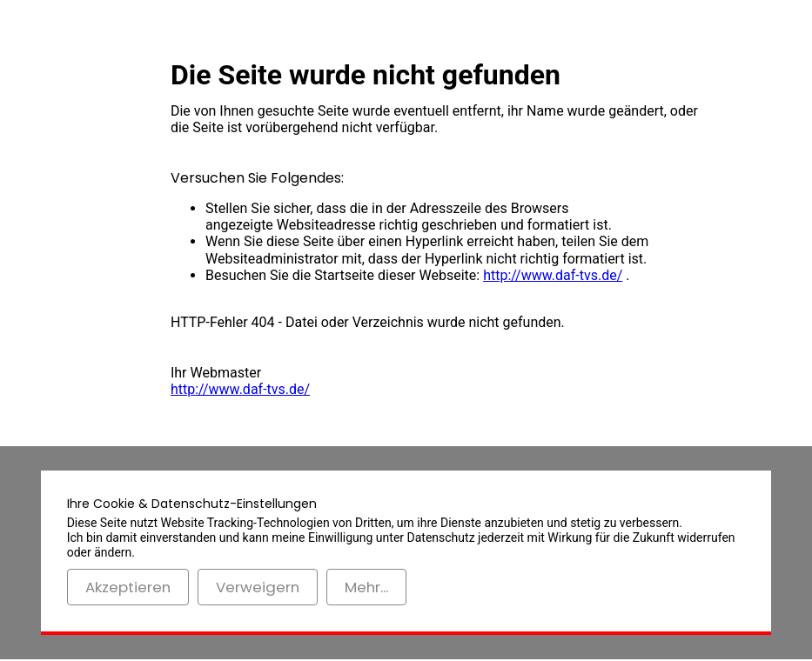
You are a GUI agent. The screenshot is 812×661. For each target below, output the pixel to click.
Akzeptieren (128, 587)
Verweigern (258, 587)
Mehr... (366, 587)
